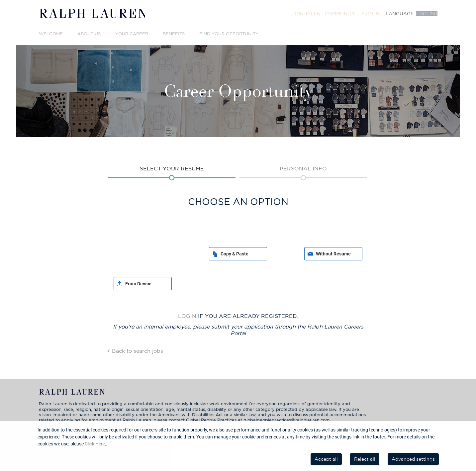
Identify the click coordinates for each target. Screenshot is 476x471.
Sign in (370, 14)
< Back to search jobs (135, 351)
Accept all (326, 459)
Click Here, (95, 444)
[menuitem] (324, 14)
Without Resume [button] (333, 254)
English (427, 14)
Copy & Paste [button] (235, 254)
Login (187, 316)
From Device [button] (138, 284)
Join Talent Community (324, 14)
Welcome (51, 34)
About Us (89, 34)
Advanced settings (413, 459)
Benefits (174, 34)
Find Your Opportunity (229, 34)
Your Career (132, 34)
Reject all (365, 459)
